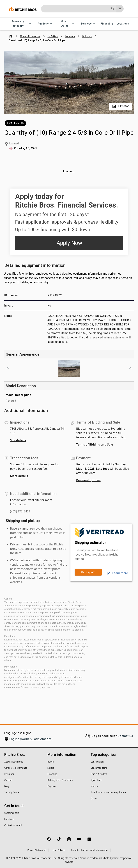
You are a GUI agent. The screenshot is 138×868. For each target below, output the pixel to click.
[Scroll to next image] (130, 368)
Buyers (51, 762)
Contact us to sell (13, 825)
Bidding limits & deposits (60, 780)
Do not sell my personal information (89, 850)
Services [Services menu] (88, 24)
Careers (8, 780)
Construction (97, 762)
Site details (18, 440)
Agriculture (96, 780)
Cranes (94, 798)
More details (19, 476)
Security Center (12, 792)
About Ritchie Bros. (14, 762)
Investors (9, 774)
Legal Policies (58, 850)
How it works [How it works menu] (67, 24)
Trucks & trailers (99, 774)
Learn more (117, 573)
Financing (107, 24)
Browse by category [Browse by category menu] (20, 24)
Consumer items (99, 768)
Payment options (88, 480)
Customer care (12, 813)
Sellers (51, 768)
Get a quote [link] (88, 572)
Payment (52, 786)
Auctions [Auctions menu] (45, 24)
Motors (94, 786)
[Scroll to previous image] (8, 368)
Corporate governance (16, 768)
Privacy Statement (36, 850)
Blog (7, 786)
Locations (123, 24)
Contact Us (125, 736)
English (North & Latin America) (31, 739)
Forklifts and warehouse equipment (109, 792)
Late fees (103, 469)
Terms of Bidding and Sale (95, 444)
